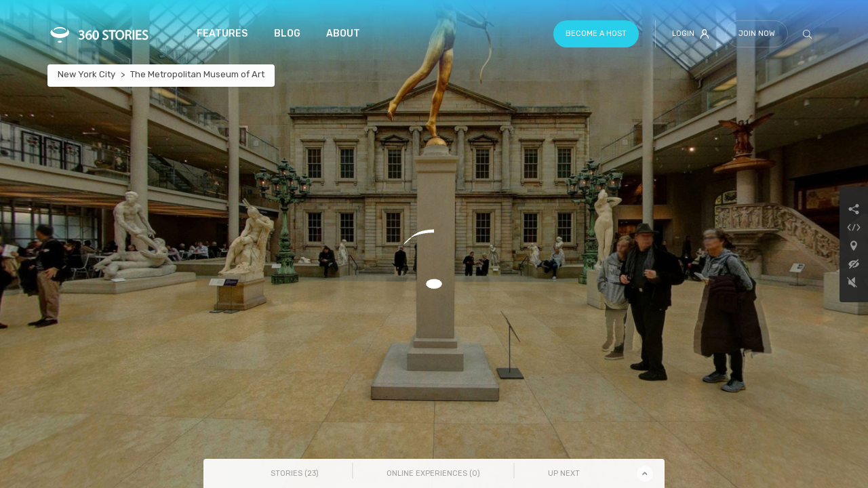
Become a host (596, 34)
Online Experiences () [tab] (433, 473)
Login (691, 34)
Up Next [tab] (564, 473)
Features (222, 34)
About (343, 34)
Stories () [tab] (295, 473)
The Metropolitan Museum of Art (197, 74)
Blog (287, 34)
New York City (86, 74)
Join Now (757, 34)
